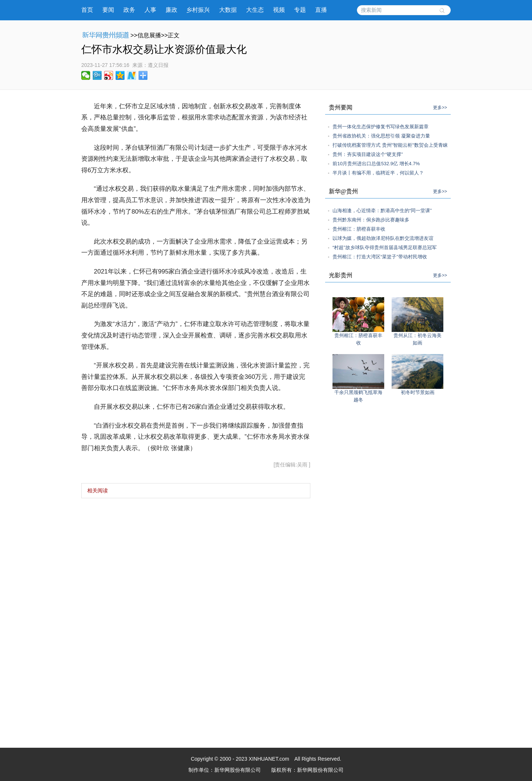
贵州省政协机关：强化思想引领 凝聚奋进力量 (381, 136)
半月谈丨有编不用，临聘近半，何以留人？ (378, 173)
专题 (300, 10)
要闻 (108, 10)
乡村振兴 (198, 10)
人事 (150, 10)
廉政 (171, 10)
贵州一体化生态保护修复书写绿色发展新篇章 (381, 127)
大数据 (228, 10)
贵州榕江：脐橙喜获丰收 (359, 229)
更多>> (440, 108)
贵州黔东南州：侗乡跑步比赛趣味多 (371, 220)
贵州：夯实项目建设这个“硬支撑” (368, 154)
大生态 (255, 10)
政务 (129, 10)
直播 (321, 10)
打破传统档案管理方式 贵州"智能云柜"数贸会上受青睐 (390, 145)
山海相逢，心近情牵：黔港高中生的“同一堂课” (382, 210)
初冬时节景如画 (418, 392)
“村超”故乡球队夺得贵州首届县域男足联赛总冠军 (385, 247)
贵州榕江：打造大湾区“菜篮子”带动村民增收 (380, 257)
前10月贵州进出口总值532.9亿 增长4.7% (376, 164)
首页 (87, 10)
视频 (279, 10)
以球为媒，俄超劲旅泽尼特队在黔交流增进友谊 (383, 238)
